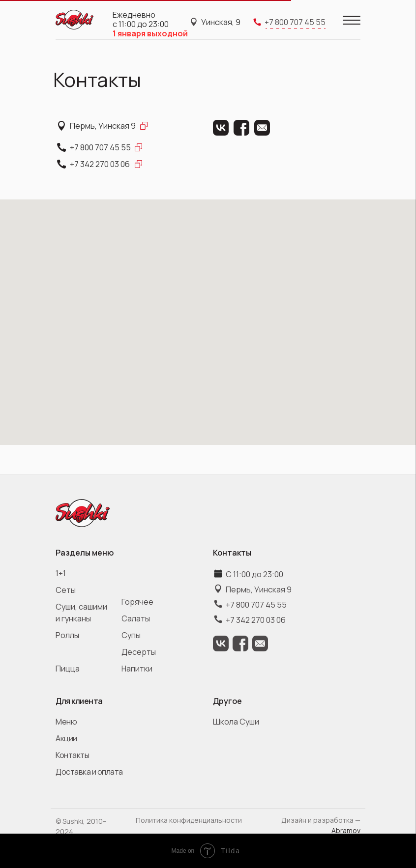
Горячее (137, 602)
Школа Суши (236, 722)
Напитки (137, 669)
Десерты (139, 652)
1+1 (61, 573)
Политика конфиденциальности (189, 820)
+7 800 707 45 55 (100, 147)
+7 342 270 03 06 (100, 164)
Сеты (66, 590)
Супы (131, 635)
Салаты (136, 618)
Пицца (68, 669)
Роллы (67, 635)
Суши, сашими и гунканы (81, 613)
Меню (66, 722)
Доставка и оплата (89, 772)
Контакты (72, 755)
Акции (66, 738)
